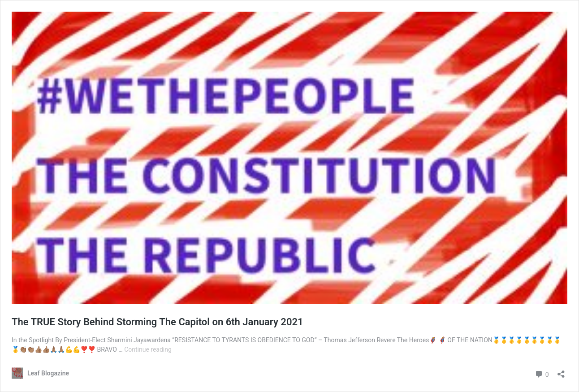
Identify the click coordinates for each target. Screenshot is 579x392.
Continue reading (148, 349)
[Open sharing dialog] (561, 371)
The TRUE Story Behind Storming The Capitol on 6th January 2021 (158, 322)
